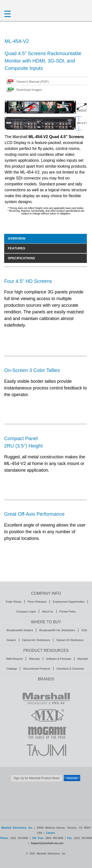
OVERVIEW (17, 238)
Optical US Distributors (70, 640)
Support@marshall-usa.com (47, 843)
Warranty (34, 659)
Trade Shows (13, 602)
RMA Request (14, 659)
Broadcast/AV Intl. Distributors (57, 630)
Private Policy (68, 611)
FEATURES (17, 248)
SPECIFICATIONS (21, 258)
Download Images (29, 90)
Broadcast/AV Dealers (20, 630)
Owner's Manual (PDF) (33, 82)
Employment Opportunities (69, 602)
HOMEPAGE (46, 5)
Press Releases (37, 602)
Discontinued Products (37, 669)
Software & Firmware (59, 659)
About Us (48, 611)
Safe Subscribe (46, 784)
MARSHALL (46, 698)
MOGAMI (46, 733)
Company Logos (26, 611)
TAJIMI (46, 750)
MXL (46, 715)
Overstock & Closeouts (70, 669)
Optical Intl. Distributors (36, 640)
